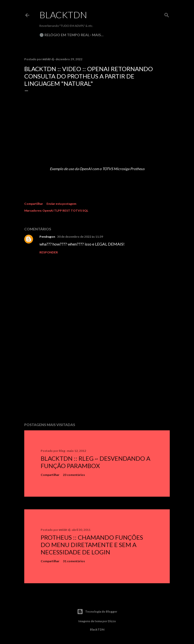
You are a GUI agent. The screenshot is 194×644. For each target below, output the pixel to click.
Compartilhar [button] (34, 204)
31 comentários (74, 561)
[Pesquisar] (167, 14)
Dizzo (112, 621)
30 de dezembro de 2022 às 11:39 (80, 237)
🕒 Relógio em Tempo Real (64, 35)
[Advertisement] (97, 374)
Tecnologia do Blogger (97, 612)
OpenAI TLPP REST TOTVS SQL (65, 210)
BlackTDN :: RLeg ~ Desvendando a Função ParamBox (95, 462)
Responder (49, 252)
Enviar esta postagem (61, 204)
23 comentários (74, 475)
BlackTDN (63, 15)
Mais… (98, 35)
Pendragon (47, 237)
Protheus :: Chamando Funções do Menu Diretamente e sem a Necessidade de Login (92, 545)
